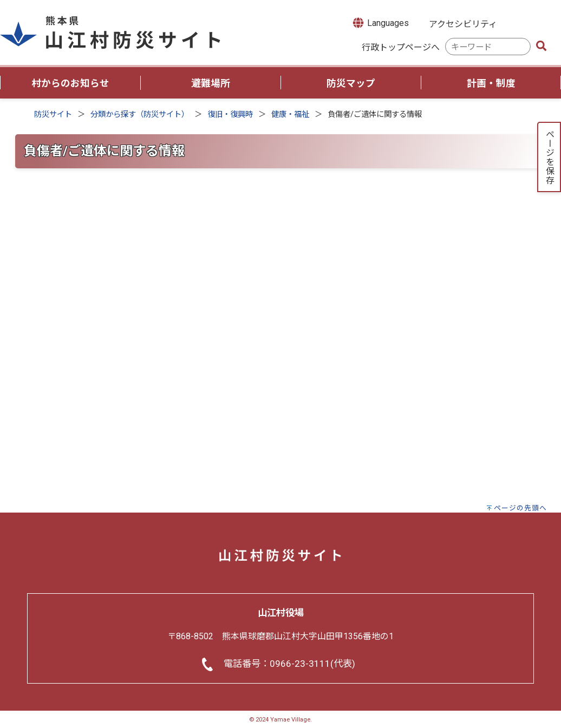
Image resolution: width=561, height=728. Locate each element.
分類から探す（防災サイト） (140, 114)
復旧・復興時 (230, 114)
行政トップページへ (401, 47)
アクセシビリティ (463, 24)
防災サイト (53, 114)
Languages (380, 23)
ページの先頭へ (520, 508)
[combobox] (488, 47)
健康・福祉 (290, 114)
